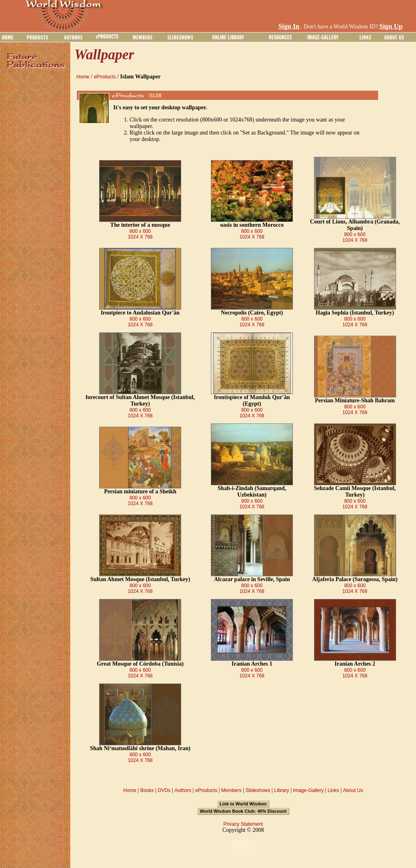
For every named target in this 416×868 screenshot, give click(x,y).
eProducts (105, 77)
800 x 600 (140, 231)
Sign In (289, 26)
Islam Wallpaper (141, 77)
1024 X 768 (140, 237)
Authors (183, 790)
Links (334, 790)
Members (231, 790)
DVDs (164, 790)
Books (147, 790)
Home (83, 77)
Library (282, 790)
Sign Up (391, 26)
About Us (353, 790)
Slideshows (258, 790)
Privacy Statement (243, 824)
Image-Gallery (308, 790)
